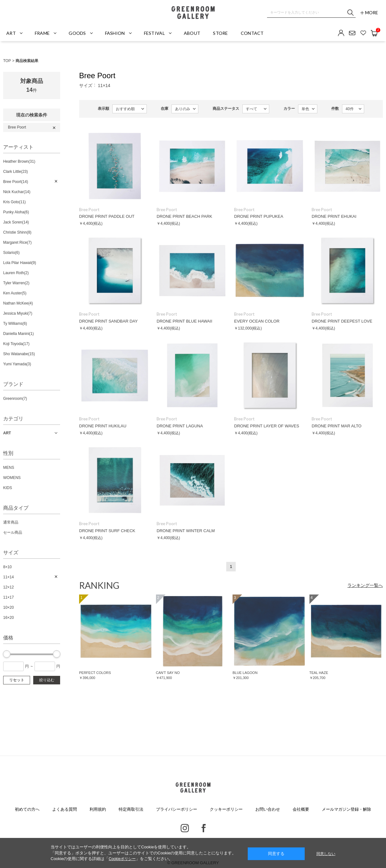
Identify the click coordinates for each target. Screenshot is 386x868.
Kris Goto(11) (14, 202)
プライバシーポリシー (177, 809)
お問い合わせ (268, 809)
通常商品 (11, 522)
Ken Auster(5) (15, 293)
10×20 (9, 607)
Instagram (185, 828)
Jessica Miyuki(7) (18, 313)
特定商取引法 (131, 809)
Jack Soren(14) (16, 222)
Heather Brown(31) (19, 161)
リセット (17, 680)
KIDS (8, 488)
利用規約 (98, 809)
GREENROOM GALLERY (193, 13)
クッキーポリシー (226, 809)
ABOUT (192, 33)
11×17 (9, 597)
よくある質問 (65, 809)
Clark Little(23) (16, 172)
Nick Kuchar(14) (17, 192)
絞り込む (47, 680)
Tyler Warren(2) (16, 283)
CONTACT (252, 33)
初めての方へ (27, 809)
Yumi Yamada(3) (17, 364)
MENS (9, 468)
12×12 (9, 587)
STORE (220, 33)
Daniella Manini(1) (19, 334)
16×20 (9, 618)
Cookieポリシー (122, 859)
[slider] (7, 654)
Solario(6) (11, 253)
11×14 (9, 577)
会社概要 (301, 809)
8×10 (7, 567)
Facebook (204, 828)
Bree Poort (17, 127)
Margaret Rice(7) (17, 242)
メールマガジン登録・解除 (346, 809)
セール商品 (13, 532)
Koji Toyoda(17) (16, 344)
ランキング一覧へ (365, 585)
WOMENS (12, 478)
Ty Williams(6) (15, 324)
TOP (7, 61)
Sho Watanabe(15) (19, 354)
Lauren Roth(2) (16, 273)
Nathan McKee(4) (18, 303)
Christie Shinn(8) (17, 232)
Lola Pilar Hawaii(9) (20, 263)
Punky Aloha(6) (16, 212)
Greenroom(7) (15, 399)
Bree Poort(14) (16, 182)
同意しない (326, 854)
